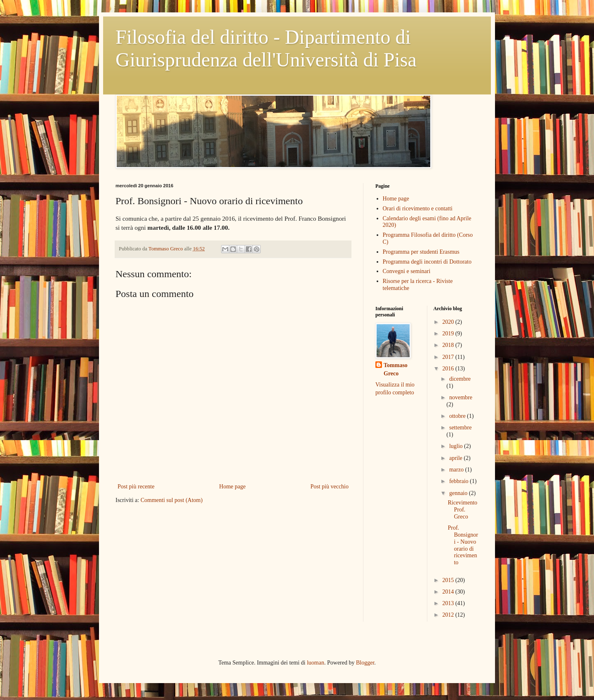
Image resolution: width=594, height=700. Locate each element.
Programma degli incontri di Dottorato (427, 262)
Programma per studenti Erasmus (421, 252)
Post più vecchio (329, 487)
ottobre (458, 416)
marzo (457, 470)
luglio (457, 446)
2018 (449, 345)
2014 (449, 592)
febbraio (460, 481)
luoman (316, 663)
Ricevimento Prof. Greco (462, 510)
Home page (232, 487)
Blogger (365, 663)
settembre (460, 428)
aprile (456, 458)
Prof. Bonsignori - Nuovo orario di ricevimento (463, 545)
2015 (449, 580)
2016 (449, 369)
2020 (449, 322)
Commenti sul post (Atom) (172, 500)
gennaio (459, 493)
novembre (461, 397)
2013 (449, 603)
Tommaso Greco (396, 369)
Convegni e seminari (407, 271)
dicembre (460, 379)
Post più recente (136, 487)
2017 (449, 357)
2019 (449, 334)
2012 (449, 615)
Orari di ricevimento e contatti (418, 209)
